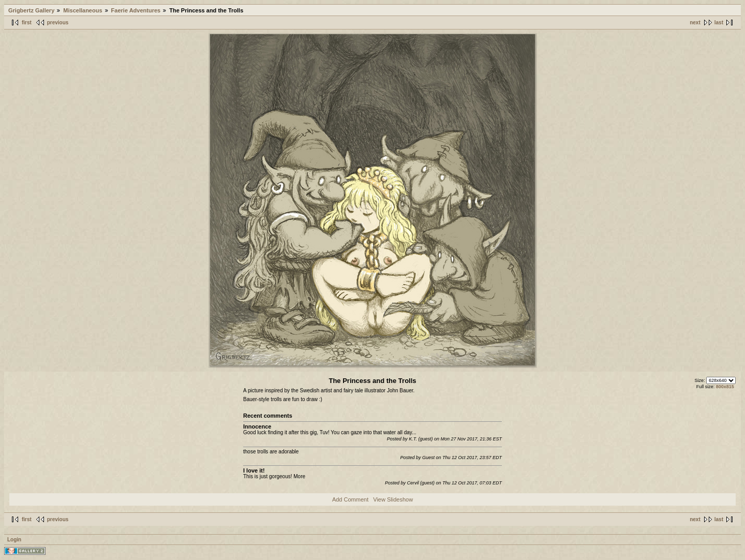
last (719, 23)
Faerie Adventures (136, 10)
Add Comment (350, 499)
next (695, 23)
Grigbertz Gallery (31, 10)
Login (14, 540)
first (27, 23)
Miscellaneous (83, 10)
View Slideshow (393, 499)
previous (58, 23)
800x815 (725, 387)
